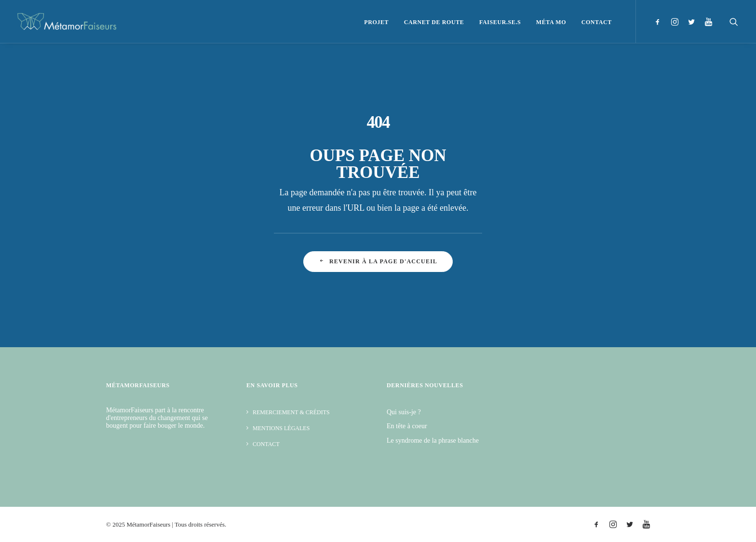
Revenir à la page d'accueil (378, 261)
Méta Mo (551, 22)
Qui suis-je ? (404, 412)
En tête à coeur (407, 426)
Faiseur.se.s (500, 22)
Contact (597, 22)
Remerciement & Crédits (291, 412)
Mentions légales (281, 428)
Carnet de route (434, 22)
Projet (376, 22)
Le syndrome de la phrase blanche (433, 440)
